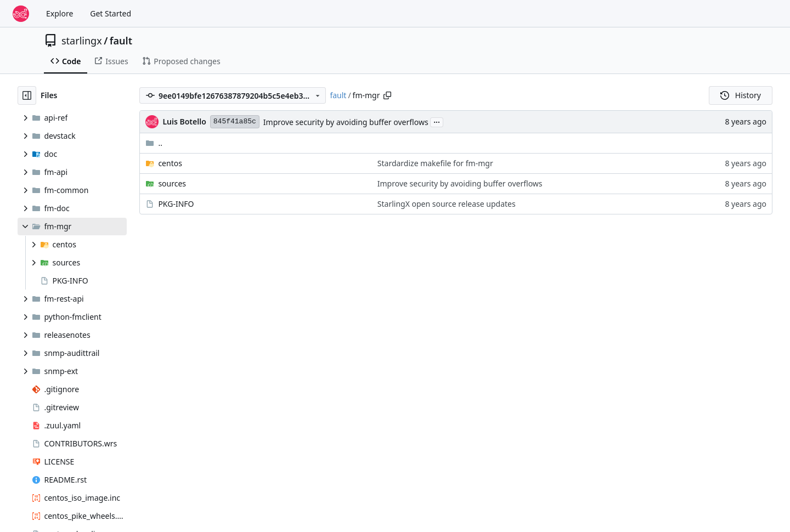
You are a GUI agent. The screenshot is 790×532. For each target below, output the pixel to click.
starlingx (82, 41)
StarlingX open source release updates (447, 204)
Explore (60, 13)
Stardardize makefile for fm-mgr (435, 163)
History (741, 95)
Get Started (111, 13)
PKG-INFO (176, 204)
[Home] (21, 14)
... (437, 121)
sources (172, 183)
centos (170, 163)
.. (154, 143)
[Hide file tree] (27, 95)
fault (121, 41)
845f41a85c (235, 121)
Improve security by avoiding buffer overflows (346, 122)
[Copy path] (387, 95)
